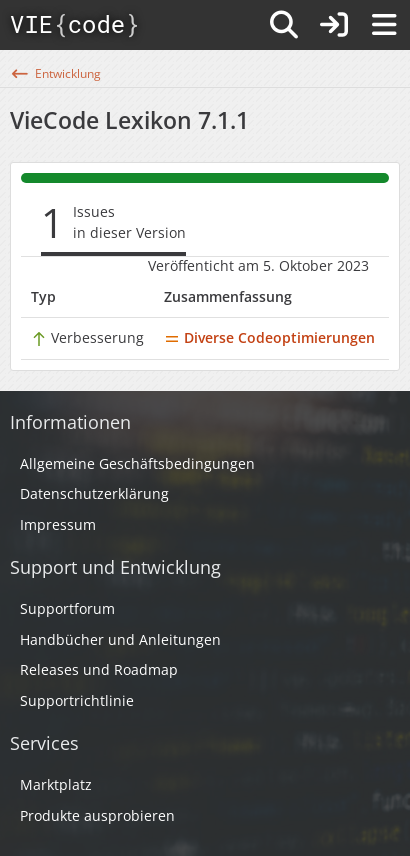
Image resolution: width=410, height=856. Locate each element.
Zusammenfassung (228, 296)
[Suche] (284, 25)
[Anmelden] (334, 25)
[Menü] (384, 25)
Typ (43, 296)
